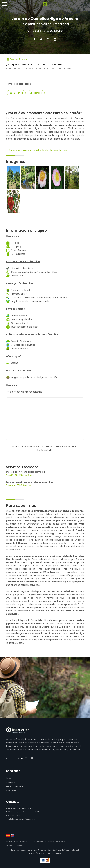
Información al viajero (20, 69)
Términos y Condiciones (18, 842)
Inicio (9, 778)
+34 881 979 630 (13, 815)
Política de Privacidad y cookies (49, 842)
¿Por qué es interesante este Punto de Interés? (35, 65)
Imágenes (42, 69)
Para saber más (61, 69)
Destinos (11, 782)
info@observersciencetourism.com (21, 819)
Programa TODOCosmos (18, 485)
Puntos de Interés (15, 786)
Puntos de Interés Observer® (45, 31)
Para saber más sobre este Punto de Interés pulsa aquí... (39, 150)
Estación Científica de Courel (20, 475)
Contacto (11, 791)
